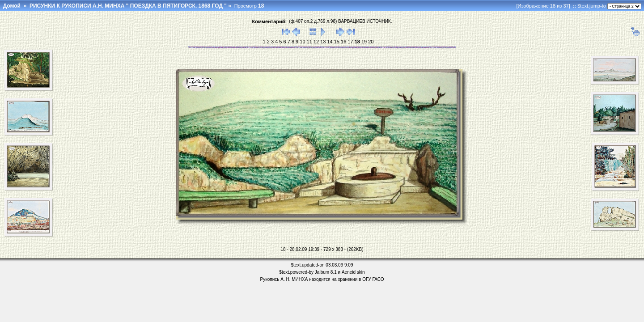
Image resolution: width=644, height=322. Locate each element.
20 (370, 42)
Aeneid (349, 272)
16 (343, 42)
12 (316, 42)
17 (350, 42)
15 (336, 42)
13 (322, 42)
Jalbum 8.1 (326, 272)
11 (309, 42)
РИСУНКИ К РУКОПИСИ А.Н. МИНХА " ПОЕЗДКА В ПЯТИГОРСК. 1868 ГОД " (128, 6)
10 (302, 42)
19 (363, 42)
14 (329, 42)
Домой (12, 6)
